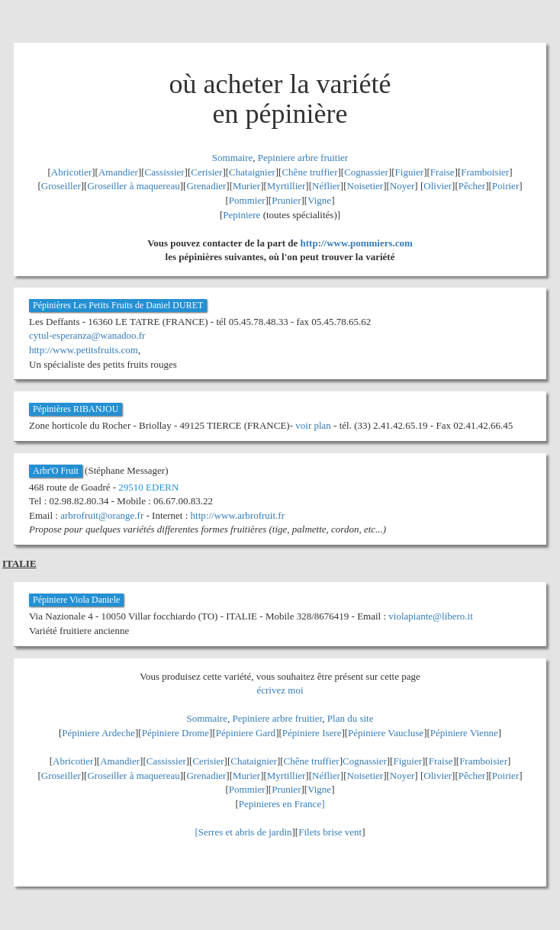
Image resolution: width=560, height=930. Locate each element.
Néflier (326, 186)
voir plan (313, 425)
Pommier (247, 200)
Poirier (505, 186)
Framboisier (485, 172)
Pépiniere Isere (312, 733)
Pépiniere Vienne (464, 733)
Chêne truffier (309, 172)
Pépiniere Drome (175, 733)
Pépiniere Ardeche (98, 733)
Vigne (319, 200)
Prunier (286, 200)
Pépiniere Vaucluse (386, 733)
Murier (246, 186)
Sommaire (232, 158)
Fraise (443, 172)
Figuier (410, 172)
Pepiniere (241, 215)
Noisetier (365, 186)
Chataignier (252, 172)
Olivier (438, 186)
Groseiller (61, 186)
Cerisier (206, 172)
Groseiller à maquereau (133, 186)
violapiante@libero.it (431, 616)
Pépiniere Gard (246, 733)
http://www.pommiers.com (357, 243)
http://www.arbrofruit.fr (238, 515)
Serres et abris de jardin (245, 832)
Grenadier (206, 186)
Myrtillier (286, 186)
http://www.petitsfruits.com (84, 350)
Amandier (118, 172)
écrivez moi (280, 690)
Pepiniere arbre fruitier (303, 158)
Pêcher (472, 186)
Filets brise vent (330, 832)
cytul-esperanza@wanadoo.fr (87, 335)
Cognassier (366, 172)
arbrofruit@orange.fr (102, 515)
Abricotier (71, 172)
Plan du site (351, 718)
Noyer (402, 186)
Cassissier (165, 172)
